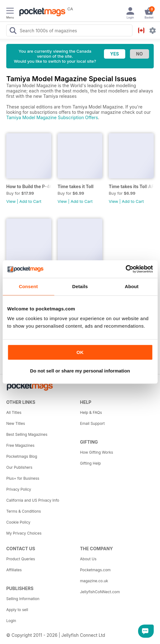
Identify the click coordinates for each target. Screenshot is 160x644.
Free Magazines (20, 445)
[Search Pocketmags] (13, 31)
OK (80, 352)
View (11, 201)
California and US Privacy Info (33, 500)
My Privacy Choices (24, 533)
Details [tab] (80, 286)
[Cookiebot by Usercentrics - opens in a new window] (125, 269)
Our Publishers (19, 467)
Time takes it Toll (76, 186)
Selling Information (23, 599)
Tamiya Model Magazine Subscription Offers (52, 117)
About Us (88, 559)
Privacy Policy (19, 489)
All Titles (14, 412)
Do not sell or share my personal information (80, 371)
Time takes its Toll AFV (131, 186)
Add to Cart (30, 201)
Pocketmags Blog (22, 456)
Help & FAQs (91, 412)
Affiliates (14, 570)
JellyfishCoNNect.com (100, 592)
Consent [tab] (28, 286)
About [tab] (132, 286)
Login (11, 621)
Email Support (93, 423)
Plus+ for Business (23, 478)
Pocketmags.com (95, 570)
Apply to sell (17, 610)
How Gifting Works (97, 452)
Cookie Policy (18, 522)
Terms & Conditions (24, 511)
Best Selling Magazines (27, 434)
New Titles (16, 423)
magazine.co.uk (94, 581)
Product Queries (21, 559)
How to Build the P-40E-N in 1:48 (29, 186)
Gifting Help (91, 463)
